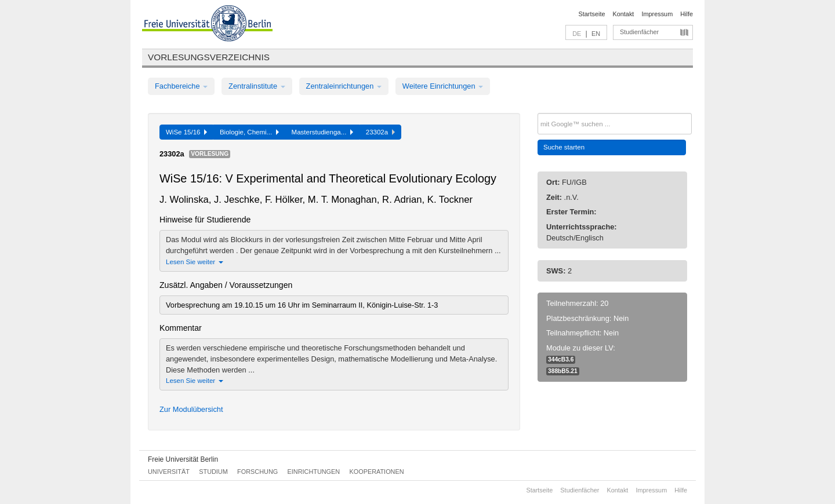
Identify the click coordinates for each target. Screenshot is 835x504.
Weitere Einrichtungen (443, 86)
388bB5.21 (563, 371)
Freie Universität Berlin (183, 459)
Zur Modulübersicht (191, 409)
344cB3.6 (561, 359)
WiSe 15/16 (186, 132)
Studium (213, 472)
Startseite (592, 14)
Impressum (657, 14)
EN (596, 34)
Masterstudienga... (322, 132)
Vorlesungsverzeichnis (209, 57)
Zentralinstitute (257, 86)
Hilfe (687, 14)
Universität (169, 472)
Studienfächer (639, 32)
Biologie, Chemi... (249, 132)
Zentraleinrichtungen (344, 86)
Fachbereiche (181, 86)
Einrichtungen (314, 472)
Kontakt (624, 14)
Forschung (257, 472)
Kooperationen (377, 472)
